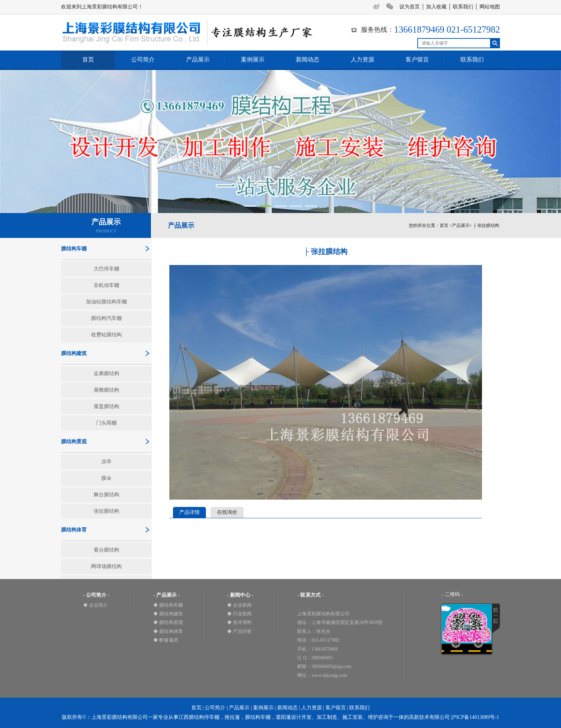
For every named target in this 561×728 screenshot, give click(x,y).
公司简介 (143, 59)
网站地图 (490, 7)
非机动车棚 (106, 285)
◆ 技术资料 (240, 622)
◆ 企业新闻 (240, 605)
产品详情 (189, 512)
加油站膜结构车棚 (106, 302)
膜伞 (106, 478)
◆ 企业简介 (95, 605)
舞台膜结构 (106, 495)
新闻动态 (308, 59)
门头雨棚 (106, 423)
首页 (88, 59)
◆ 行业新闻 (240, 614)
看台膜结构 (106, 550)
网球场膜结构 (106, 566)
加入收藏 (436, 7)
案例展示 (253, 59)
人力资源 (362, 59)
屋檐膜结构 (106, 390)
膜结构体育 (74, 530)
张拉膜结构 (106, 511)
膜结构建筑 (74, 353)
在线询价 (227, 512)
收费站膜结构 (106, 335)
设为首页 (410, 7)
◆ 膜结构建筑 (168, 614)
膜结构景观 (74, 442)
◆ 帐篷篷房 (166, 640)
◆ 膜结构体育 (168, 631)
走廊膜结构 (106, 374)
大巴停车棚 (106, 269)
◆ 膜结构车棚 (168, 605)
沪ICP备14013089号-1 (475, 717)
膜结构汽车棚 (106, 318)
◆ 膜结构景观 (168, 622)
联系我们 (463, 7)
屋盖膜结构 (106, 406)
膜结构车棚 (74, 249)
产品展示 (198, 59)
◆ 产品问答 (240, 631)
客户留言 (417, 59)
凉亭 (106, 462)
